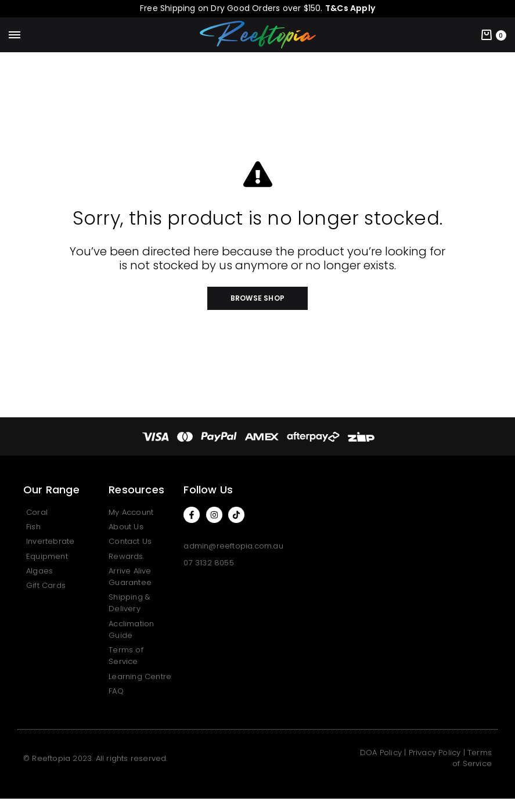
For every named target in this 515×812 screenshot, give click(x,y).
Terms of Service (472, 758)
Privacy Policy (435, 753)
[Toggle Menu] (15, 35)
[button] (257, 298)
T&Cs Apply (350, 8)
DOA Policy (381, 753)
